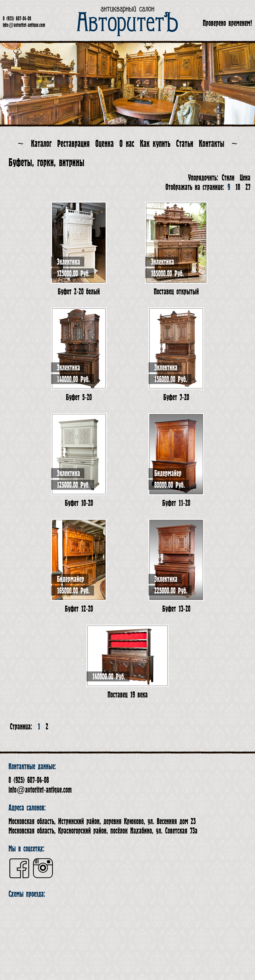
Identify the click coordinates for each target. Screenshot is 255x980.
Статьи (185, 144)
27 (248, 187)
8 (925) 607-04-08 (17, 19)
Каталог (41, 144)
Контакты (212, 144)
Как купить (155, 144)
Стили (228, 178)
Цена (245, 178)
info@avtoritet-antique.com (24, 25)
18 (238, 187)
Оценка (104, 144)
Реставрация (73, 144)
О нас (127, 144)
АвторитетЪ (128, 23)
